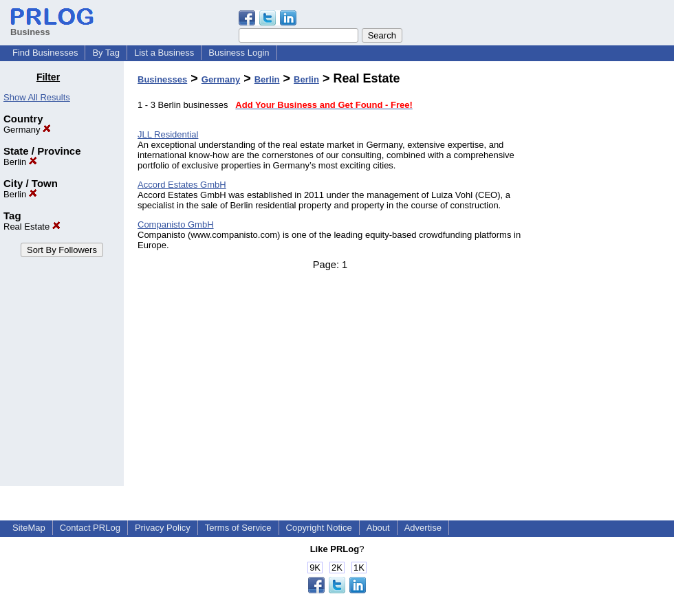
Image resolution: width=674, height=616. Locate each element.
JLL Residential (168, 134)
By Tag (106, 53)
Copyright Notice (319, 528)
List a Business (164, 53)
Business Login (239, 53)
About (378, 528)
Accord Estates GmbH (182, 185)
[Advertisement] (604, 278)
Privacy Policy (163, 528)
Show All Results (37, 97)
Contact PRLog (90, 528)
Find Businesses (45, 53)
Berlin (20, 162)
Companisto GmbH (176, 224)
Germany (27, 130)
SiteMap (29, 528)
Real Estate (32, 227)
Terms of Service (238, 528)
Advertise (423, 528)
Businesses (162, 79)
